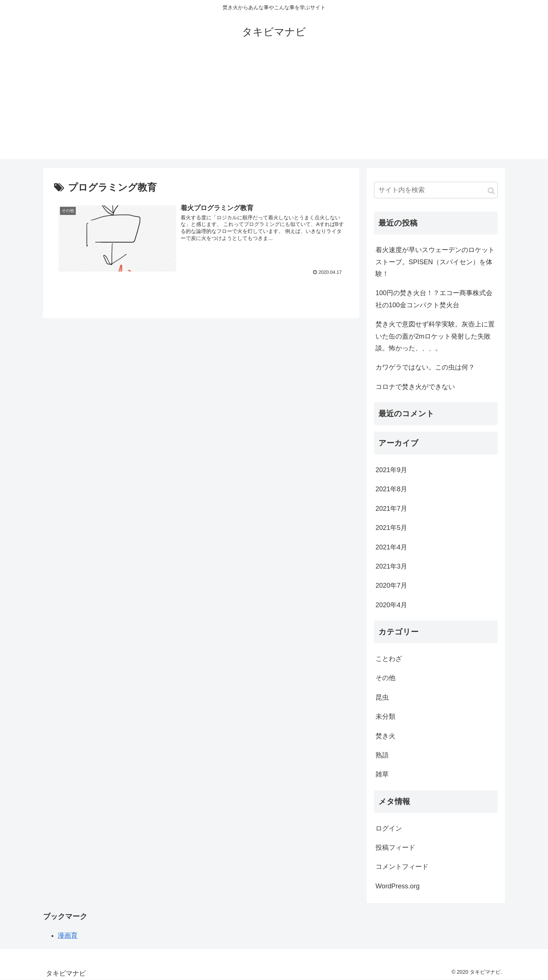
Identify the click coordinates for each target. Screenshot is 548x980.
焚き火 (385, 736)
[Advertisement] (274, 107)
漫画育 (68, 935)
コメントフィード (402, 867)
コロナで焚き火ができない (415, 387)
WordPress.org (398, 886)
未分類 (385, 717)
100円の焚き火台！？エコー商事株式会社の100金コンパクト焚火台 (434, 299)
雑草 (382, 774)
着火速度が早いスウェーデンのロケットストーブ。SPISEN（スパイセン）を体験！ (435, 262)
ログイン (389, 828)
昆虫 (382, 697)
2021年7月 (391, 509)
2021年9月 (391, 470)
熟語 (382, 755)
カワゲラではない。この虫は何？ (425, 367)
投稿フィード (395, 848)
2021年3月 (391, 566)
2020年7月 (391, 585)
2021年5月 (391, 528)
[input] (436, 190)
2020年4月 (391, 605)
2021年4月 (391, 547)
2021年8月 (391, 489)
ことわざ (389, 659)
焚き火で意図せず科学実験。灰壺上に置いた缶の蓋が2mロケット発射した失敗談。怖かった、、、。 (435, 336)
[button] (491, 191)
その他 (385, 678)
